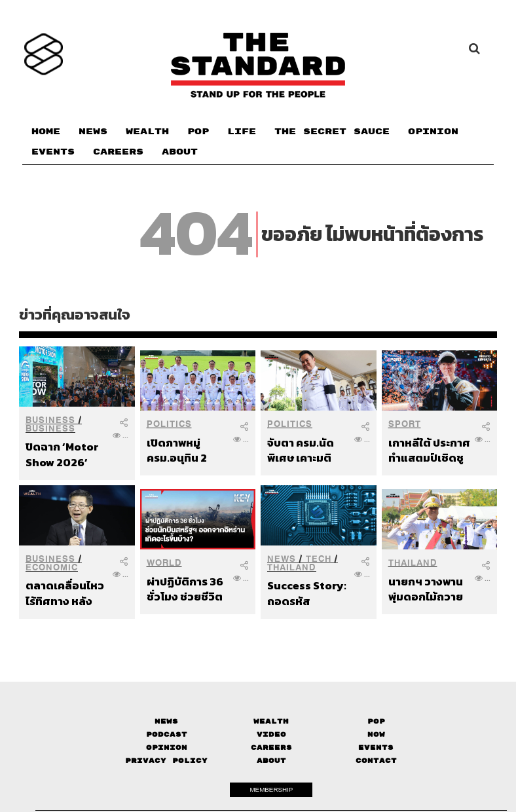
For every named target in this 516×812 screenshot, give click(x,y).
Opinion (167, 747)
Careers (271, 747)
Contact (376, 761)
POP (198, 132)
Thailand (292, 567)
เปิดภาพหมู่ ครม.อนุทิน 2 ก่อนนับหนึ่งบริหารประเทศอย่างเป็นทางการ (188, 450)
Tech (319, 559)
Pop (376, 721)
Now (376, 734)
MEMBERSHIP (271, 789)
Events (376, 747)
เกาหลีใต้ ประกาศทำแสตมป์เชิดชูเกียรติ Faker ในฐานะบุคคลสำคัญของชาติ (429, 450)
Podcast (167, 734)
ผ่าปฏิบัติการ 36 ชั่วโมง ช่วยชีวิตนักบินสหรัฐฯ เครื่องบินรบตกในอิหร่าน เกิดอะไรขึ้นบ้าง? (187, 589)
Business (50, 420)
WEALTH (147, 132)
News (282, 559)
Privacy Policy (166, 761)
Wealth (271, 721)
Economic (52, 567)
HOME (46, 132)
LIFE (242, 132)
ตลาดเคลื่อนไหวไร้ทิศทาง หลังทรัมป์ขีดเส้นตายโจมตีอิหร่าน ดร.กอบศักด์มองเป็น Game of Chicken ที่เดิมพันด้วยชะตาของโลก (66, 593)
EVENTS (53, 152)
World (164, 563)
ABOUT (180, 152)
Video (271, 734)
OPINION (433, 132)
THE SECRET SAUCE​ (332, 132)
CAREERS (118, 152)
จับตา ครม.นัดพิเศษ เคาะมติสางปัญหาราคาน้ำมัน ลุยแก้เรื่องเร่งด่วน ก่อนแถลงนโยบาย (308, 450)
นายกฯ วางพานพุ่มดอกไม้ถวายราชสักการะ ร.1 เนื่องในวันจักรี (426, 589)
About (271, 761)
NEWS (93, 132)
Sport (405, 424)
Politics (169, 424)
